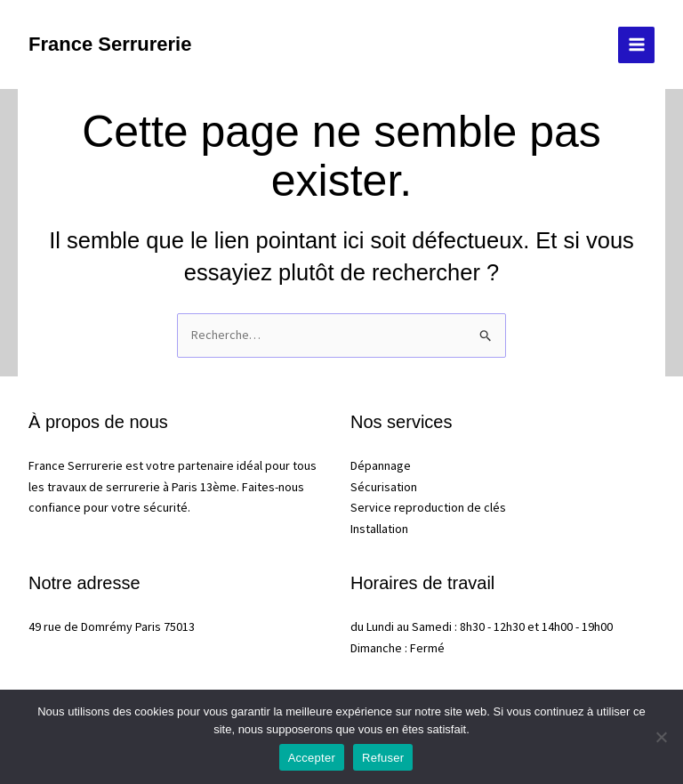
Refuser (383, 758)
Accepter (312, 758)
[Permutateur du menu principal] (636, 45)
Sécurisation (384, 487)
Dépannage (381, 465)
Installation (379, 529)
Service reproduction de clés (428, 507)
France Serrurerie (110, 44)
